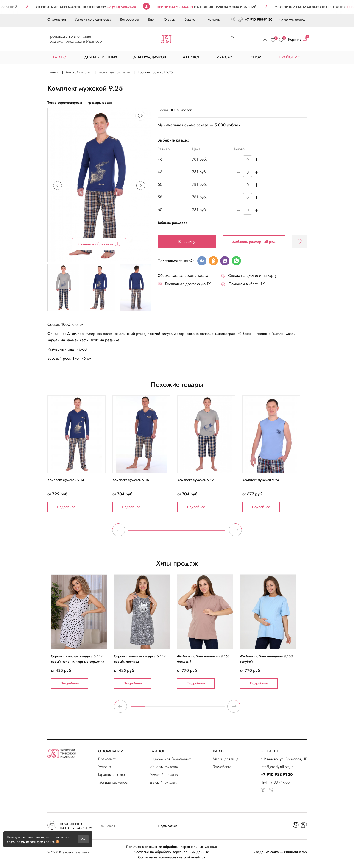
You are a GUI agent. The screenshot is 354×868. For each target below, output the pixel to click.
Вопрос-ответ (130, 19)
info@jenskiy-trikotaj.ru (277, 767)
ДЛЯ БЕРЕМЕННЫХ (101, 57)
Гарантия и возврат (113, 775)
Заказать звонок (292, 20)
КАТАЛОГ (157, 751)
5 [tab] (192, 708)
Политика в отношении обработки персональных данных (171, 847)
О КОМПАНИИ (111, 751)
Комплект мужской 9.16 (131, 480)
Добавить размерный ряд (254, 242)
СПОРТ (257, 57)
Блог (152, 19)
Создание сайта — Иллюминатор (280, 852)
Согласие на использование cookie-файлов (172, 857)
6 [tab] (205, 708)
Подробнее (66, 507)
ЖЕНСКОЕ (191, 57)
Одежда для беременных (170, 759)
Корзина (297, 39)
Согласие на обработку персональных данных (171, 852)
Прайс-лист (107, 759)
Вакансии (192, 19)
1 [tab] (177, 532)
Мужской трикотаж (164, 775)
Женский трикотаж (164, 767)
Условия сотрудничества (93, 19)
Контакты (214, 19)
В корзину (187, 242)
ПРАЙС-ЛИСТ (290, 57)
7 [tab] (219, 708)
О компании (57, 19)
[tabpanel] (80, 454)
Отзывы (170, 19)
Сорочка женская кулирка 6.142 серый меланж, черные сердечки (78, 659)
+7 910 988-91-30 (259, 19)
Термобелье (222, 767)
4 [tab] (178, 708)
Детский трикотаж (163, 782)
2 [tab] (151, 708)
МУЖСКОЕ (225, 57)
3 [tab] (165, 708)
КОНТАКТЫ (269, 751)
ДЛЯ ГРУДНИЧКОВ (150, 57)
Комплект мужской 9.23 (196, 480)
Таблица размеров (172, 223)
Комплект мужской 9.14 (66, 480)
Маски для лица (226, 759)
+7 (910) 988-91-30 (133, 7)
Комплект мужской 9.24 (261, 480)
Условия (105, 767)
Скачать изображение (99, 244)
